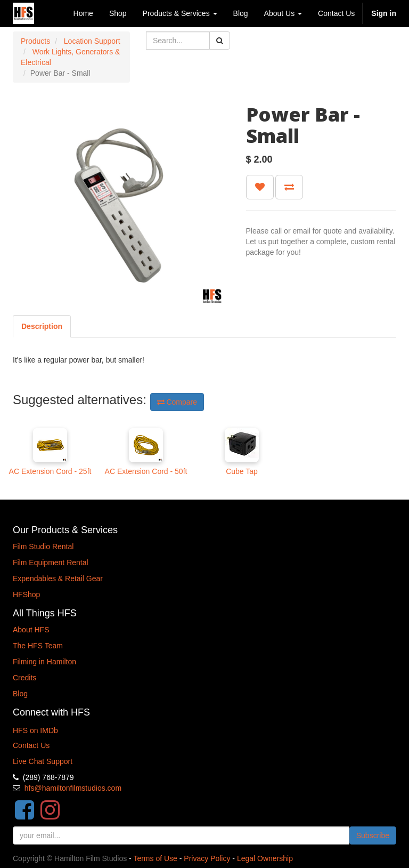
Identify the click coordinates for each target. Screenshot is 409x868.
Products (35, 41)
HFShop (26, 594)
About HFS (31, 630)
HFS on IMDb (35, 730)
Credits (24, 678)
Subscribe (373, 835)
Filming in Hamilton (44, 662)
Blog (20, 694)
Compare (177, 402)
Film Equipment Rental (51, 562)
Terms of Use (155, 858)
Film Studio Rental (43, 546)
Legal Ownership (265, 858)
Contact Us (31, 745)
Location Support (92, 41)
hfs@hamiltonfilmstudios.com (73, 788)
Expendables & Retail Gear (58, 578)
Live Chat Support (43, 761)
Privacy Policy (207, 858)
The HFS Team (38, 646)
